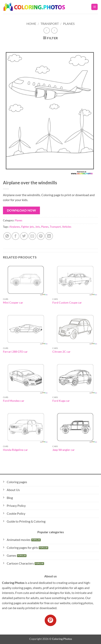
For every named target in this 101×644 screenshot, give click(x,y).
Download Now (22, 210)
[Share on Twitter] (24, 236)
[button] (94, 7)
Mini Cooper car (13, 303)
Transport (50, 24)
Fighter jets (28, 227)
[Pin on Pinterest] (41, 236)
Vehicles (67, 227)
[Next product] (47, 30)
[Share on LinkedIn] (49, 236)
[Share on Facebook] (16, 236)
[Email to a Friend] (32, 236)
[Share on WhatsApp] (7, 236)
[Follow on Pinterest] (50, 620)
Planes (69, 24)
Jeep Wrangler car (64, 450)
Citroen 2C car (61, 352)
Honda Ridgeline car (15, 450)
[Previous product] (54, 30)
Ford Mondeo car (14, 401)
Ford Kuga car (61, 401)
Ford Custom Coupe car (67, 303)
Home (31, 24)
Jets (38, 227)
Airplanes (15, 227)
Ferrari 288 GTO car (15, 352)
